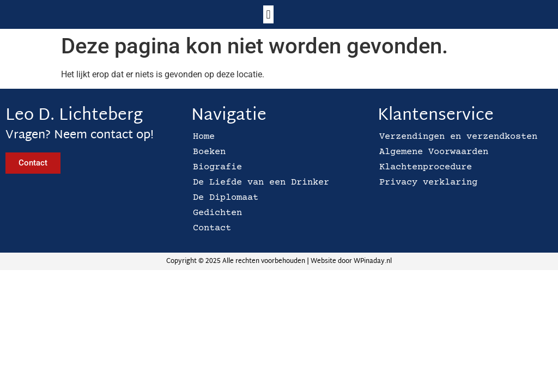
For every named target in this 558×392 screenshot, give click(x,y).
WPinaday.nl (373, 261)
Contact (212, 228)
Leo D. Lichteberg (74, 116)
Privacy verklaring (428, 183)
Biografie (217, 167)
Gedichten (217, 213)
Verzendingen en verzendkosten (458, 137)
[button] (268, 14)
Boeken (209, 152)
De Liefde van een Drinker (261, 183)
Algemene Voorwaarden (434, 152)
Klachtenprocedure (426, 167)
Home (204, 137)
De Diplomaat (226, 198)
